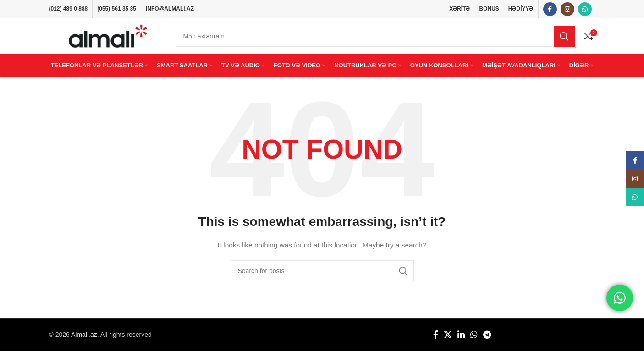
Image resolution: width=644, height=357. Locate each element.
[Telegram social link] (487, 341)
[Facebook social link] (550, 10)
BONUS (489, 9)
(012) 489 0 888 (69, 9)
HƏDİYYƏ (521, 9)
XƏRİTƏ (460, 9)
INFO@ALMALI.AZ (170, 9)
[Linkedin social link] (461, 341)
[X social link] (448, 341)
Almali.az (84, 341)
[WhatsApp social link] (585, 10)
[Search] (375, 40)
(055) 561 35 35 (117, 9)
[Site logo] (108, 39)
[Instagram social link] (567, 10)
